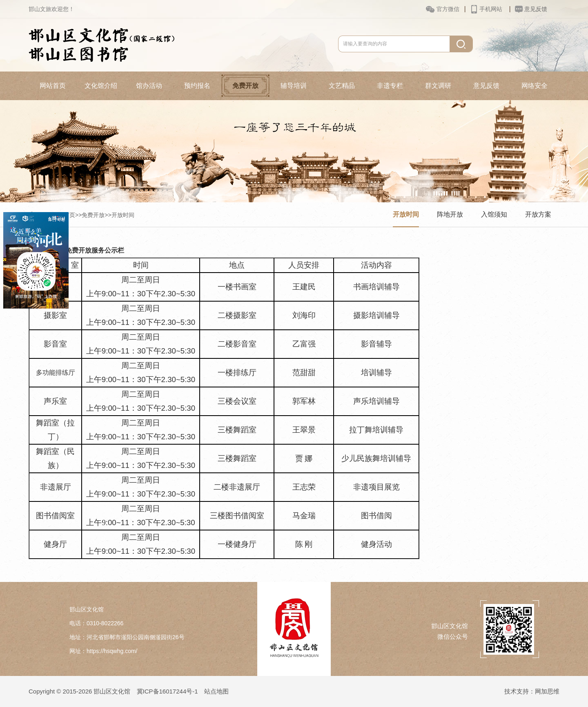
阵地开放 (450, 214)
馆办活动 (149, 86)
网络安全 (535, 86)
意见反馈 (486, 86)
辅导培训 (294, 86)
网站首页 (53, 86)
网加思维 (547, 691)
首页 (69, 215)
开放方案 (538, 214)
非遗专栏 (390, 86)
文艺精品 (342, 86)
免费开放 (245, 86)
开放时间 (123, 215)
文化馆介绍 (101, 86)
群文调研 (438, 86)
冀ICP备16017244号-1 (167, 691)
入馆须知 (494, 214)
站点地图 (216, 691)
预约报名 (197, 86)
